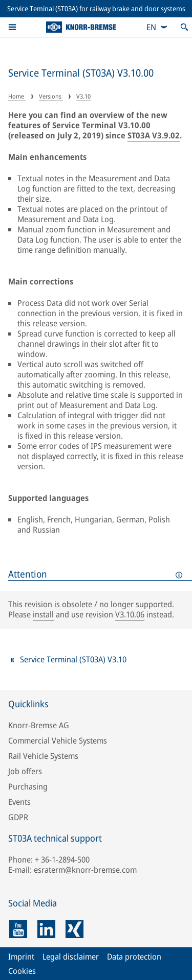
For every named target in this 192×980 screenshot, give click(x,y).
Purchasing (28, 786)
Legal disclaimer (71, 957)
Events (19, 802)
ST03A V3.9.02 (154, 135)
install (43, 614)
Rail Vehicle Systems (43, 756)
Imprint (21, 957)
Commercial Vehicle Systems (58, 740)
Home (17, 96)
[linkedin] (46, 929)
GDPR (18, 817)
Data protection (134, 957)
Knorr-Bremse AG (39, 725)
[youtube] (18, 929)
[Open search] (184, 27)
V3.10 (83, 96)
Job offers (25, 771)
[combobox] (157, 27)
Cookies (22, 971)
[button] (12, 27)
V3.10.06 (130, 614)
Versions (51, 96)
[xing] (74, 929)
